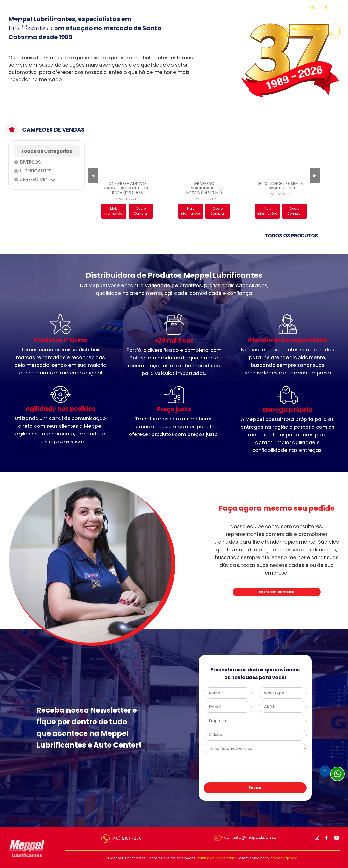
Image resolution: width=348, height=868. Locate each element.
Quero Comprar (141, 211)
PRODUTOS (135, 31)
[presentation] (268, 769)
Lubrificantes (33, 171)
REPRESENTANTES (204, 31)
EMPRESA (77, 31)
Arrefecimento (34, 179)
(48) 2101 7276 (121, 838)
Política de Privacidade (216, 858)
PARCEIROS (166, 31)
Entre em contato (277, 592)
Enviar (255, 788)
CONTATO (257, 31)
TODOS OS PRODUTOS (291, 236)
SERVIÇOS (105, 31)
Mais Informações (114, 211)
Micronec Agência (282, 858)
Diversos (27, 162)
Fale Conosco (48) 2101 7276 (307, 31)
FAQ (235, 31)
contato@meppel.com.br (246, 838)
